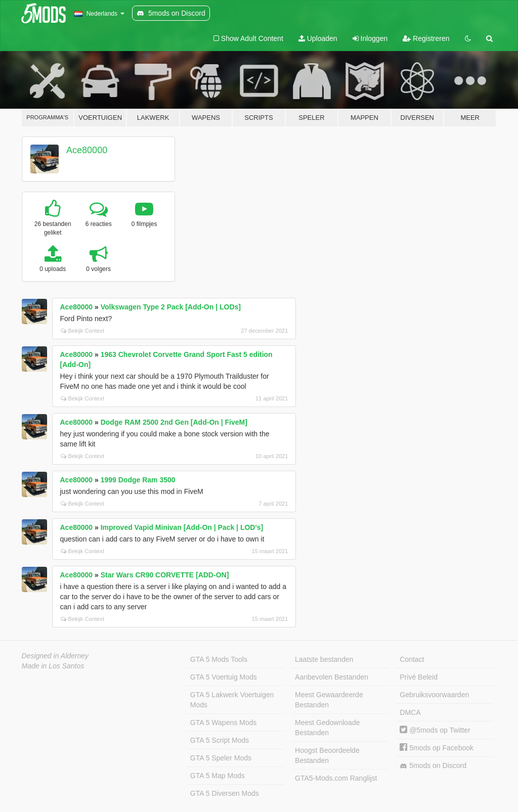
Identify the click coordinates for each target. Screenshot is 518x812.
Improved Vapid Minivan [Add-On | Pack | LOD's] (182, 527)
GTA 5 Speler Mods (221, 758)
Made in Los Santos (53, 666)
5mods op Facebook (437, 748)
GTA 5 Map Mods (218, 776)
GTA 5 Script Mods (220, 740)
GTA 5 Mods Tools (219, 659)
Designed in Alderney (55, 656)
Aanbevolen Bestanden (332, 677)
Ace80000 (87, 150)
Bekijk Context (83, 331)
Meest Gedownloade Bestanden (327, 728)
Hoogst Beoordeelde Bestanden (327, 755)
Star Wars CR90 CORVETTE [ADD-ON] (165, 575)
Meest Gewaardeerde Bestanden (329, 700)
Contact (412, 659)
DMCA (410, 712)
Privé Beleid (419, 677)
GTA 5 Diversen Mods (225, 793)
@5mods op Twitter (435, 730)
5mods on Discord (433, 766)
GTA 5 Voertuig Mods (224, 677)
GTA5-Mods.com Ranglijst (336, 778)
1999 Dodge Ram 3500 (138, 480)
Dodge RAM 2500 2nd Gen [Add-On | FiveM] (174, 422)
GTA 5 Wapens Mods (224, 723)
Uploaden (318, 38)
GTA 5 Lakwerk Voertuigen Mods (232, 700)
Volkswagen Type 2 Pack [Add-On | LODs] (171, 307)
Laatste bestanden (324, 659)
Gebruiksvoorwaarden (434, 695)
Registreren (426, 38)
